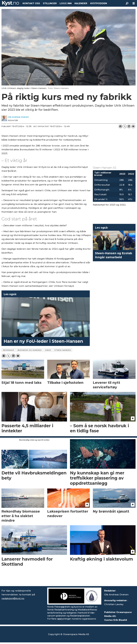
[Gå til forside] (11, 3)
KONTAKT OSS (31, 3)
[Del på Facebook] (120, 126)
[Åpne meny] (134, 3)
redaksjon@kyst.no (13, 598)
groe (48, 350)
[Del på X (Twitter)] (125, 126)
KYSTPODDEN (99, 3)
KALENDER (81, 3)
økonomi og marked (30, 350)
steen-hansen (63, 350)
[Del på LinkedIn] (129, 126)
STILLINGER (50, 3)
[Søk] (127, 3)
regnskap (8, 350)
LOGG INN (66, 3)
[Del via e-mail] (133, 126)
